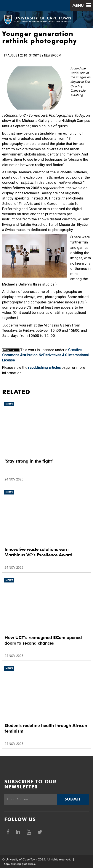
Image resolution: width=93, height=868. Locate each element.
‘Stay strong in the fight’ (29, 461)
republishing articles (44, 367)
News (9, 404)
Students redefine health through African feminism (46, 728)
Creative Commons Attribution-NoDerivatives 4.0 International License (45, 355)
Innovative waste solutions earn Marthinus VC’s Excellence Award (38, 552)
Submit (73, 799)
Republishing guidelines (19, 864)
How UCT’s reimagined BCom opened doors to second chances (43, 640)
